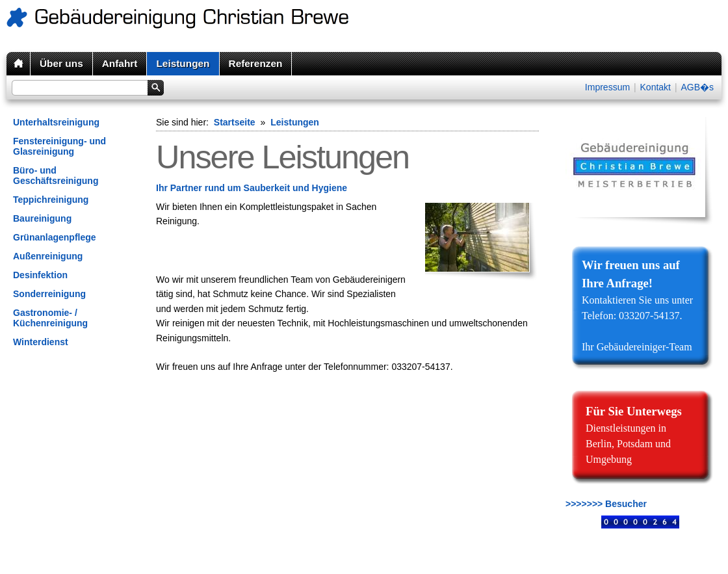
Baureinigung (42, 218)
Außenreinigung (48, 256)
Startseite (235, 122)
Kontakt (656, 87)
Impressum (607, 87)
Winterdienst (41, 342)
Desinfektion (40, 275)
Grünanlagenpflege (55, 237)
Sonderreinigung (49, 294)
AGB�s (697, 87)
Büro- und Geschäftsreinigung (56, 176)
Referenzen (256, 63)
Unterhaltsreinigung (56, 122)
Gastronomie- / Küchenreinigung (50, 318)
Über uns (61, 63)
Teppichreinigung (51, 200)
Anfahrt (120, 63)
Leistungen (183, 63)
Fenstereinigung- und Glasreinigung (59, 146)
